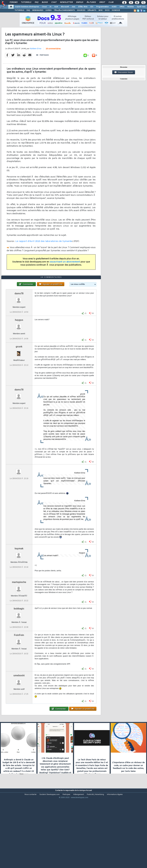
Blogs (45, 2)
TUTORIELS (19, 10)
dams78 (19, 325)
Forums (14, 2)
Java (73, 7)
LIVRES (49, 10)
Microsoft (65, 7)
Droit (102, 2)
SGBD (114, 7)
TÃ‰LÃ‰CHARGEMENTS (64, 10)
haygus (19, 351)
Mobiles (131, 7)
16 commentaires (53, 59)
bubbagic (19, 640)
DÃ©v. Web (83, 7)
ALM (56, 7)
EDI (92, 7)
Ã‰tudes (91, 2)
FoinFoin (19, 666)
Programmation (102, 7)
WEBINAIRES (38, 10)
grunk (19, 378)
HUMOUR (116, 10)
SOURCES (81, 10)
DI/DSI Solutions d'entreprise (27, 7)
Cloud (44, 7)
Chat (54, 2)
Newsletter (66, 2)
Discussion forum (124, 72)
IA (50, 7)
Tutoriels (26, 2)
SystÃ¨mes (141, 7)
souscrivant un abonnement (65, 272)
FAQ (37, 2)
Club (111, 2)
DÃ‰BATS (92, 10)
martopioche (19, 613)
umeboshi (19, 707)
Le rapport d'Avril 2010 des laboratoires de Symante (44, 252)
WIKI (101, 10)
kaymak (19, 580)
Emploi (80, 2)
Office (122, 7)
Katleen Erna (35, 59)
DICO (107, 10)
